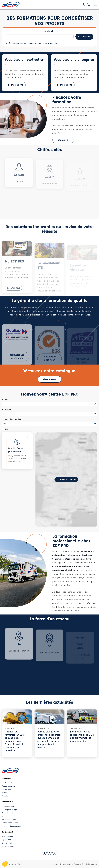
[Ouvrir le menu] (95, 5)
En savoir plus (15, 85)
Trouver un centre (8, 786)
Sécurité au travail (9, 819)
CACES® (41, 43)
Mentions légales (14, 864)
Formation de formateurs (11, 826)
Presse (4, 793)
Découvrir (63, 140)
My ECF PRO (6, 840)
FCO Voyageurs (52, 43)
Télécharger (50, 379)
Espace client (7, 843)
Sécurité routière (8, 813)
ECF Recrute (6, 789)
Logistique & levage (9, 809)
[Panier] (89, 5)
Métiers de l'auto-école (11, 823)
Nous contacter (8, 836)
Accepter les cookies (66, 479)
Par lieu (5, 399)
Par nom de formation (11, 419)
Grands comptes (8, 846)
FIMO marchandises (29, 43)
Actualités (6, 796)
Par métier (6, 409)
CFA (7, 429)
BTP (3, 816)
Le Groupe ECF (7, 783)
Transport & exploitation (11, 806)
